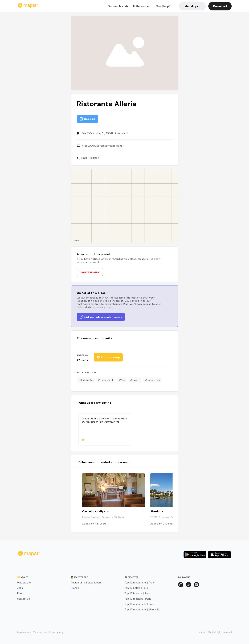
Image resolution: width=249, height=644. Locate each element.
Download (220, 6)
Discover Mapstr (118, 6)
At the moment (142, 6)
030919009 (90, 158)
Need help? (163, 6)
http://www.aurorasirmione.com (103, 146)
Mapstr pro (192, 6)
